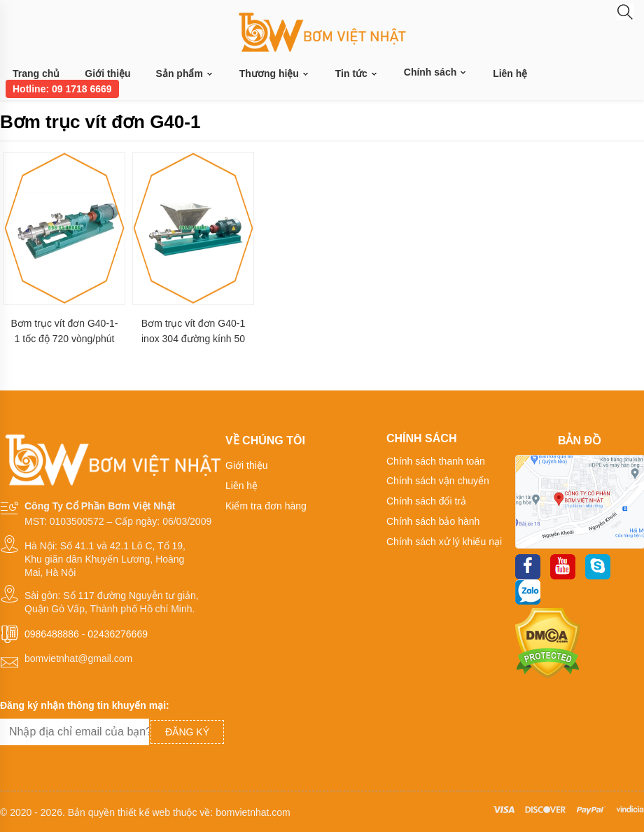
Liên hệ (510, 73)
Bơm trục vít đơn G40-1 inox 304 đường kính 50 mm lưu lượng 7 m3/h (193, 331)
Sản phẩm (185, 74)
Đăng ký (187, 732)
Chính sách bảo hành (433, 521)
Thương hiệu (275, 74)
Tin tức (357, 74)
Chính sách (436, 72)
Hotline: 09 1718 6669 (62, 89)
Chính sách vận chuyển (438, 481)
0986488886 (52, 634)
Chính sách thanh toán (436, 461)
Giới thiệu (107, 73)
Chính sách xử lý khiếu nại (444, 542)
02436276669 (118, 634)
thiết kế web (144, 812)
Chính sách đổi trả (426, 501)
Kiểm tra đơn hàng (266, 506)
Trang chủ (36, 73)
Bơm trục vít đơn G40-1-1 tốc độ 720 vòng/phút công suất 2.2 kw (64, 331)
